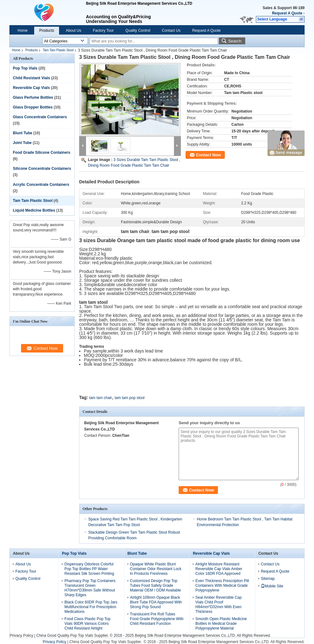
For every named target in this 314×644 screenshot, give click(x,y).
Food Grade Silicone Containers (42, 153)
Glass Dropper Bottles (33, 107)
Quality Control (138, 31)
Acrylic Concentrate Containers (41, 185)
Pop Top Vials (25, 68)
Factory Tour (103, 31)
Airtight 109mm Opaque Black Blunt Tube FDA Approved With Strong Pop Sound (156, 602)
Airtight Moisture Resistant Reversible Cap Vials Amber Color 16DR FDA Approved (219, 569)
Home (23, 31)
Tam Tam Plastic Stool (58, 50)
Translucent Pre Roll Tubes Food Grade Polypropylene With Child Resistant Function (157, 619)
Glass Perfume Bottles (33, 97)
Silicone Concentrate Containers (42, 169)
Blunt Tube (23, 133)
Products (47, 31)
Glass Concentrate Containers (40, 117)
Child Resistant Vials (31, 78)
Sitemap (268, 579)
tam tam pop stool (130, 398)
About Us (73, 31)
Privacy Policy (22, 636)
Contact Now (208, 155)
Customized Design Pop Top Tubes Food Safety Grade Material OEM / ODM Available (156, 586)
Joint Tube (22, 143)
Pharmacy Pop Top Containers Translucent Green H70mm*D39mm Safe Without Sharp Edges (90, 588)
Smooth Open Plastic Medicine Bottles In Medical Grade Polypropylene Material (221, 624)
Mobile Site (272, 586)
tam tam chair (101, 398)
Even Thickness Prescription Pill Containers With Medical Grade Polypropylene (222, 586)
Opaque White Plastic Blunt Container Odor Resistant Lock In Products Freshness (156, 569)
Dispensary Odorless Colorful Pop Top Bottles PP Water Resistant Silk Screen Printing (89, 569)
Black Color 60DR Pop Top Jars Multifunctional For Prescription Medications (91, 607)
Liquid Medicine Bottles (34, 210)
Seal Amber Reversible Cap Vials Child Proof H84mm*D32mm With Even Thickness (218, 605)
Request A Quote (287, 13)
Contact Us (171, 31)
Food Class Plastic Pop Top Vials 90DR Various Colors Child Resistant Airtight (87, 624)
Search (235, 41)
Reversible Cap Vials (31, 88)
